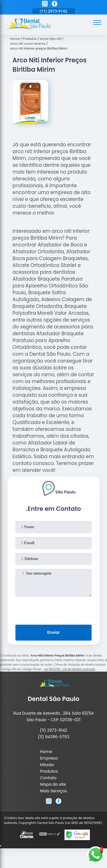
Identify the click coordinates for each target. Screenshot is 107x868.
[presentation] (54, 610)
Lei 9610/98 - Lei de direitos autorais (70, 669)
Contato (48, 778)
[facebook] (54, 5)
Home (46, 752)
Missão (47, 765)
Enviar (53, 632)
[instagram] (45, 5)
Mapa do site (53, 784)
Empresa (49, 758)
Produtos (49, 771)
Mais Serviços (53, 791)
